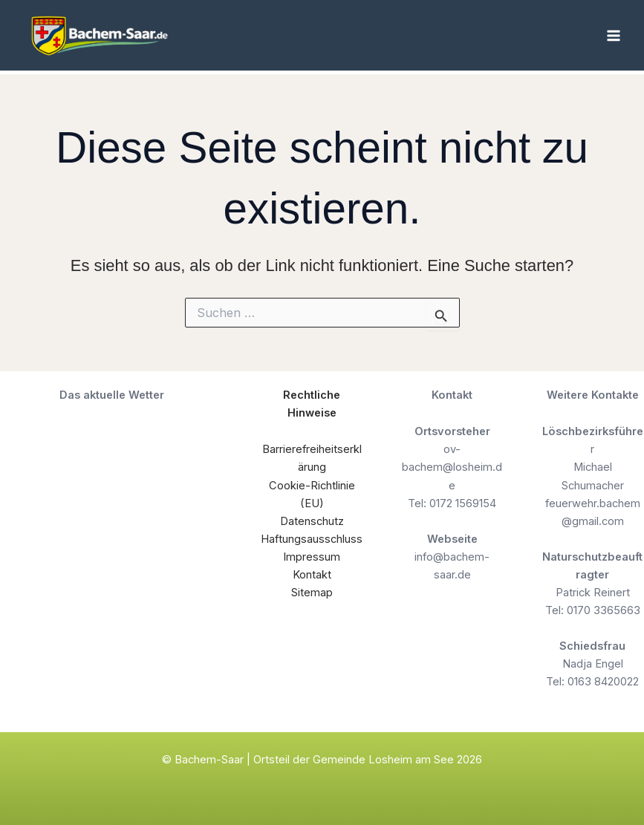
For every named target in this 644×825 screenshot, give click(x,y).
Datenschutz (312, 521)
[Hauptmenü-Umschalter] (614, 36)
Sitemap (312, 593)
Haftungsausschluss (312, 539)
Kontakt (312, 575)
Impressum (312, 557)
